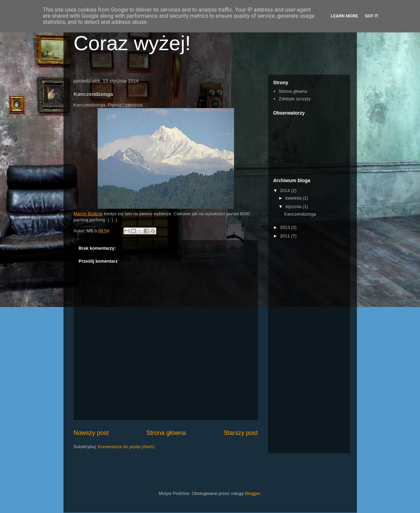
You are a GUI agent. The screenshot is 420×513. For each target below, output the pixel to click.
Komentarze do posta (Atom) (126, 447)
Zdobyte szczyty (295, 99)
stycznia (294, 207)
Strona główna (166, 433)
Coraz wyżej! (132, 43)
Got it (372, 16)
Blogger (252, 493)
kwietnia (294, 198)
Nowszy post (91, 433)
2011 (286, 236)
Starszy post (241, 433)
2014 (286, 190)
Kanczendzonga (300, 214)
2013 (286, 227)
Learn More (345, 16)
